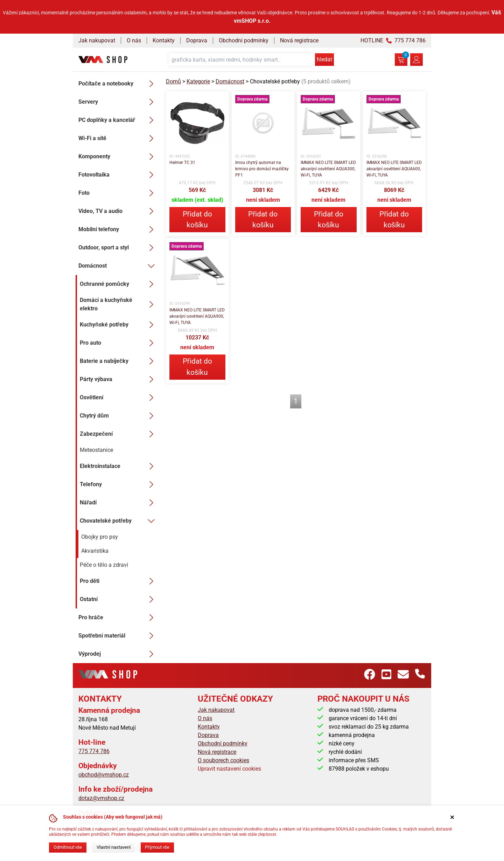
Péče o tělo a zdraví (104, 565)
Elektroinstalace (119, 466)
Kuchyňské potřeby (119, 325)
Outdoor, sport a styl (118, 248)
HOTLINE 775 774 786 (393, 40)
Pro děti (119, 581)
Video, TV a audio (118, 211)
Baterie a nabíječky (119, 361)
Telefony (119, 484)
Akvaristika (95, 551)
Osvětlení (119, 398)
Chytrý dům (119, 416)
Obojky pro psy (100, 537)
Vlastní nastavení (114, 847)
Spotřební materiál (118, 636)
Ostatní (119, 599)
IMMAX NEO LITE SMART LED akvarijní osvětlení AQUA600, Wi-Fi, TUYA (394, 169)
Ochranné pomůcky (119, 284)
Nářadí (119, 503)
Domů (173, 81)
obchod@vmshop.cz (104, 775)
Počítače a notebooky (118, 84)
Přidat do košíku (197, 219)
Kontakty (164, 40)
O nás (134, 40)
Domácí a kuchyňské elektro (119, 304)
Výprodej (118, 654)
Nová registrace (299, 40)
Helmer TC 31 (182, 163)
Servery (118, 102)
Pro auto (119, 343)
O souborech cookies (223, 760)
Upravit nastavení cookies (229, 769)
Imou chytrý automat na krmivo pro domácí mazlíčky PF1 (262, 169)
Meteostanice (96, 450)
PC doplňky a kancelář (118, 120)
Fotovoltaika (118, 175)
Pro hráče (118, 618)
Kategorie (198, 81)
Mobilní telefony (118, 229)
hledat (324, 59)
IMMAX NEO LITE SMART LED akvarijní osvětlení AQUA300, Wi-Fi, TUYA (328, 169)
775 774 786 (94, 751)
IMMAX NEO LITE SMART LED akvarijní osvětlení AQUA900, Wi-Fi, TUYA (197, 316)
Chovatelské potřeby (119, 521)
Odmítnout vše (68, 847)
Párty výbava (119, 379)
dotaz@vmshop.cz (101, 798)
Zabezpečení (119, 434)
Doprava (197, 40)
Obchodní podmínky (244, 40)
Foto (118, 193)
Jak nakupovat (97, 40)
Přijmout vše (157, 847)
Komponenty (118, 157)
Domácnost (118, 266)
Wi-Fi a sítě (118, 138)
